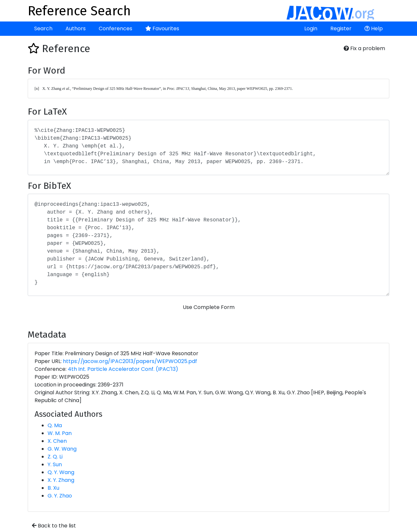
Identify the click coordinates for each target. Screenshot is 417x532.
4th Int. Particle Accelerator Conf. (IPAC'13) (123, 369)
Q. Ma (55, 425)
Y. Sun (55, 464)
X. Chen (57, 441)
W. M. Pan (60, 433)
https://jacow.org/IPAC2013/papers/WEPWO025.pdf (130, 361)
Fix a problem (364, 48)
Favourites (162, 28)
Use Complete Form (209, 307)
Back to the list (54, 526)
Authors (76, 28)
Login (311, 28)
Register (341, 28)
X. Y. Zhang (61, 480)
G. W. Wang (62, 449)
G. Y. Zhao (60, 496)
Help (374, 28)
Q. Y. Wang (61, 472)
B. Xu (53, 488)
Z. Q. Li (55, 457)
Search (43, 28)
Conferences (115, 28)
